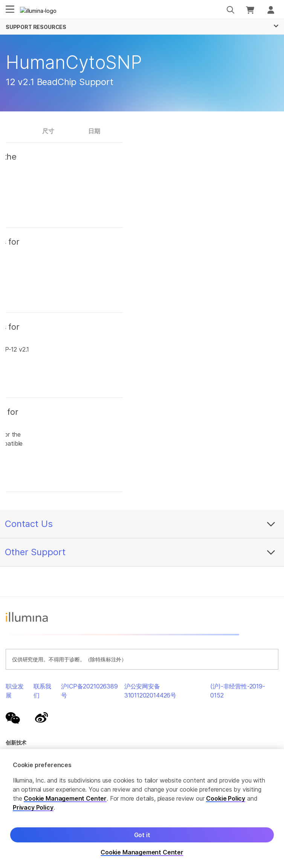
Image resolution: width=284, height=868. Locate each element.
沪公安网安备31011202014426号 (150, 691)
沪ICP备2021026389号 (89, 691)
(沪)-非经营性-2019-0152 (238, 691)
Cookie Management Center (65, 798)
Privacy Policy (33, 807)
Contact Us (29, 524)
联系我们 (42, 691)
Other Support (35, 552)
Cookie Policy (226, 798)
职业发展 (15, 691)
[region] (142, 809)
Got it (142, 835)
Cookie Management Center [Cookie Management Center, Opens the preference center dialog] (142, 852)
